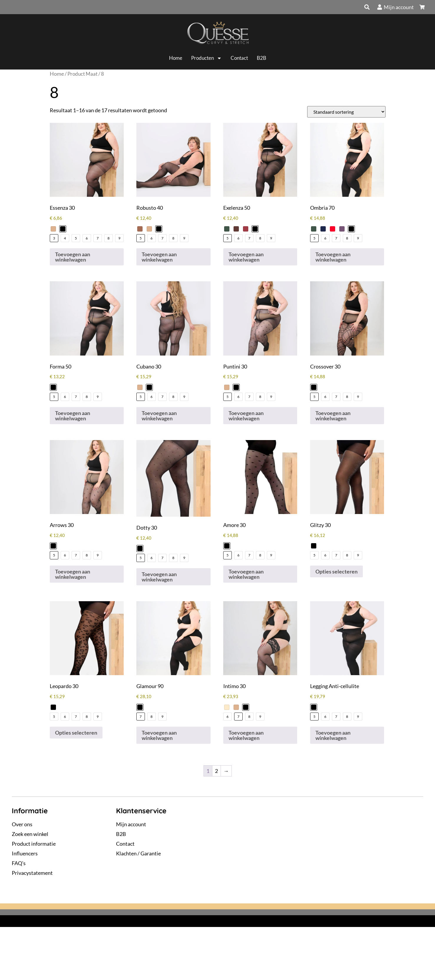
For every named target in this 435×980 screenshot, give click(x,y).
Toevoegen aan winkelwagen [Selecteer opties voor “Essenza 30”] (73, 257)
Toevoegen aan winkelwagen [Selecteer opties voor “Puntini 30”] (246, 416)
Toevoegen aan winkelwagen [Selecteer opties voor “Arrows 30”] (73, 574)
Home (176, 58)
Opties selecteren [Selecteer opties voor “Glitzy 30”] (336, 571)
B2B (262, 58)
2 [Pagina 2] (216, 771)
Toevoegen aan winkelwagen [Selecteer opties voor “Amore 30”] (246, 574)
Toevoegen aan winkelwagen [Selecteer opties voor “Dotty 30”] (159, 577)
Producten (206, 58)
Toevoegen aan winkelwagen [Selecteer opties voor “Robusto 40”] (159, 257)
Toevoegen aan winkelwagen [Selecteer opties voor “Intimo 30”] (246, 735)
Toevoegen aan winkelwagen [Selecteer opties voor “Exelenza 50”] (246, 257)
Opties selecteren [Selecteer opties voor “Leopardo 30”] (76, 733)
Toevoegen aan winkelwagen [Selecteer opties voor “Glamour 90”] (159, 735)
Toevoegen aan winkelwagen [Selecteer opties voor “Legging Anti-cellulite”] (333, 735)
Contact (239, 58)
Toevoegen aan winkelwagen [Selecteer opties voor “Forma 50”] (73, 416)
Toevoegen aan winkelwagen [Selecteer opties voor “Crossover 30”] (333, 416)
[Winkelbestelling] (346, 112)
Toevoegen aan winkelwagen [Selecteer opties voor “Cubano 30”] (159, 416)
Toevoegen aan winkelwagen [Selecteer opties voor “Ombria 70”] (333, 257)
